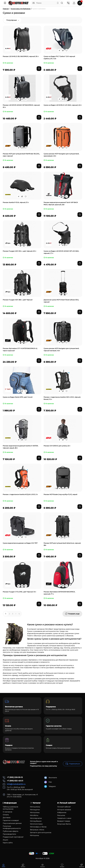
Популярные (13, 20)
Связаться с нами (64, 818)
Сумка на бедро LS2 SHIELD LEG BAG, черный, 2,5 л (63, 105)
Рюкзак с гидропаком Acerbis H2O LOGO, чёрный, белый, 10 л (62, 398)
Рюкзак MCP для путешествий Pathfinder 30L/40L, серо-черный (21, 155)
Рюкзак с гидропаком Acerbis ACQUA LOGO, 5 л (20, 494)
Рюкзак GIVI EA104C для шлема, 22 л (57, 446)
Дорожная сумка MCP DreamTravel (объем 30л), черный (61, 301)
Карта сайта (8, 843)
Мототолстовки (36, 824)
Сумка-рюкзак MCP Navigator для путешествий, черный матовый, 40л (61, 349)
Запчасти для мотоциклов (41, 833)
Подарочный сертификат (13, 837)
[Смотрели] (23, 865)
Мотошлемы (35, 807)
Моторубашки (36, 821)
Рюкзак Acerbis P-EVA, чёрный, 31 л (16, 202)
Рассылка (61, 815)
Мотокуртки (35, 810)
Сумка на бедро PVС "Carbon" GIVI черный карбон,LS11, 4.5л (59, 57)
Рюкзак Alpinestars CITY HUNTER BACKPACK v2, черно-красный (20, 349)
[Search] (58, 3)
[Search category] (34, 3)
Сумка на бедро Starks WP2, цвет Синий (18, 397)
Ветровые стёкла (37, 830)
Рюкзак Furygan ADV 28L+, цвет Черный (18, 300)
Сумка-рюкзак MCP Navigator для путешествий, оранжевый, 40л (61, 155)
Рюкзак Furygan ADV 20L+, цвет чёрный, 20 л (19, 251)
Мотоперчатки (36, 818)
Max (48, 782)
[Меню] (5, 3)
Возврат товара (64, 821)
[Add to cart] (39, 69)
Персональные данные (12, 823)
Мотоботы (34, 815)
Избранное (62, 813)
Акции (5, 840)
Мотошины (34, 835)
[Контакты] (68, 3)
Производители (9, 834)
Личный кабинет (64, 807)
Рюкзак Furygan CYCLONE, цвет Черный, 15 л (19, 592)
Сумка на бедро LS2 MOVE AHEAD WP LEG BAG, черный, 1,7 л (61, 252)
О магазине (7, 812)
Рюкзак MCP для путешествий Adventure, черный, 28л (62, 544)
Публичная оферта (10, 831)
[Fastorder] (19, 50)
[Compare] (22, 50)
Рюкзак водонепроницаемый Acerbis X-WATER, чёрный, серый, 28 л (20, 447)
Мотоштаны (35, 813)
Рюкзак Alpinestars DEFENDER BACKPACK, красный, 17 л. (59, 593)
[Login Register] (74, 3)
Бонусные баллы (64, 824)
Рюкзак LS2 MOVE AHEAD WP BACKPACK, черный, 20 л (21, 106)
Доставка (7, 818)
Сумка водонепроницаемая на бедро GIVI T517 (20, 543)
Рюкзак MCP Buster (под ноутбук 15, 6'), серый (60, 494)
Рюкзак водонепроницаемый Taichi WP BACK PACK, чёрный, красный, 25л (61, 203)
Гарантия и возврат (11, 820)
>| (19, 614)
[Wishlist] (26, 50)
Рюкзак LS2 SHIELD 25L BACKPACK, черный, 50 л (21, 56)
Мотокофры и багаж (38, 827)
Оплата (6, 815)
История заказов (64, 810)
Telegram (50, 786)
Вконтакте (51, 778)
